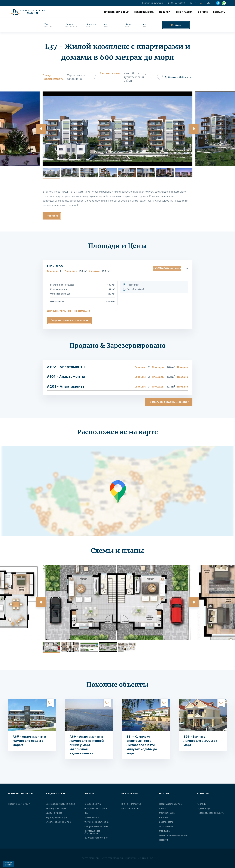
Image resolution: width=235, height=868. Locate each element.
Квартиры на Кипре (56, 808)
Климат (163, 808)
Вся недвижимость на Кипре (60, 804)
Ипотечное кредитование (97, 822)
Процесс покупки (92, 804)
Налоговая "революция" (96, 838)
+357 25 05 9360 (176, 3)
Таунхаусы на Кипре (56, 817)
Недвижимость (144, 12)
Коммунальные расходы (96, 826)
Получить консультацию (153, 3)
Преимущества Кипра (170, 804)
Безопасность (166, 822)
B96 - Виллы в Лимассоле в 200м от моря (200, 741)
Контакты (219, 12)
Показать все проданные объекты (168, 402)
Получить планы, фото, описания (69, 320)
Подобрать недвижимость (210, 813)
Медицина (164, 831)
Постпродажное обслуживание (92, 832)
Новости (163, 840)
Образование (166, 826)
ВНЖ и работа (184, 12)
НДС (86, 813)
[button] (41, 129)
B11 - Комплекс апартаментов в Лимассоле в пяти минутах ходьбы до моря (142, 745)
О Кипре (203, 12)
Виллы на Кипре (54, 813)
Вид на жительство (131, 804)
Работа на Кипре (130, 808)
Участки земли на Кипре (58, 822)
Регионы (164, 817)
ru (191, 3)
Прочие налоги (91, 817)
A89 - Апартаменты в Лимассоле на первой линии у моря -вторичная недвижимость (87, 745)
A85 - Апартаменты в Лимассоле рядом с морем (29, 741)
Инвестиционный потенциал (174, 835)
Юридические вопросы (95, 808)
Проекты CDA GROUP (116, 12)
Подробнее (52, 216)
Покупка (165, 12)
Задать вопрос (205, 808)
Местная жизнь (167, 813)
